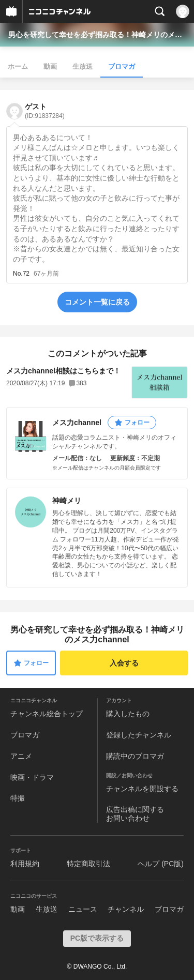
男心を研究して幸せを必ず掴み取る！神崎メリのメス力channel (97, 35)
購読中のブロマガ (135, 756)
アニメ (21, 756)
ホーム (18, 66)
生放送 (83, 66)
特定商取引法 (88, 864)
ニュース (83, 909)
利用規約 (25, 864)
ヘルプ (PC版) (161, 864)
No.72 (21, 274)
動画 (50, 66)
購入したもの (128, 714)
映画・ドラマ (32, 777)
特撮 (18, 798)
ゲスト (45, 111)
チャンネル (126, 909)
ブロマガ (122, 66)
